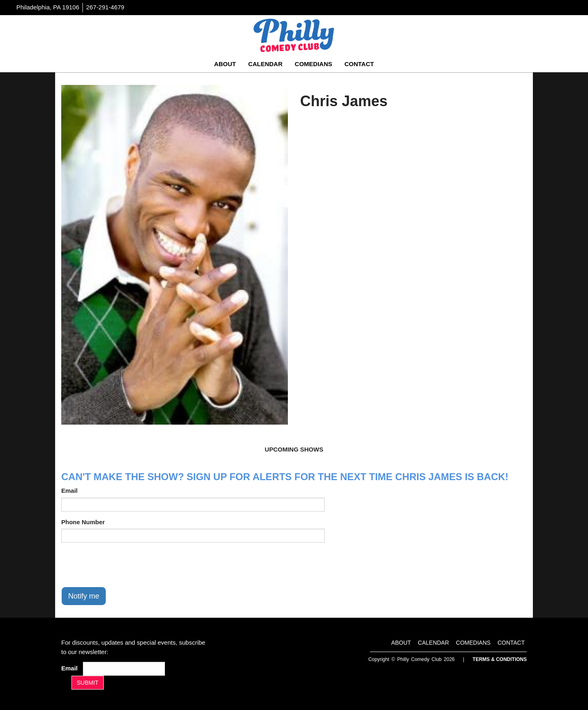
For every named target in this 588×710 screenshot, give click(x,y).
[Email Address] (124, 669)
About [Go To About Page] (225, 64)
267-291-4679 (105, 7)
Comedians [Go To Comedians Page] (314, 64)
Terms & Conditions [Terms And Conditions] (500, 659)
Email (69, 491)
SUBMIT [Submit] (88, 683)
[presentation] (123, 565)
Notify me (84, 596)
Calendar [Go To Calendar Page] (265, 64)
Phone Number (83, 522)
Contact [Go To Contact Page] (359, 64)
